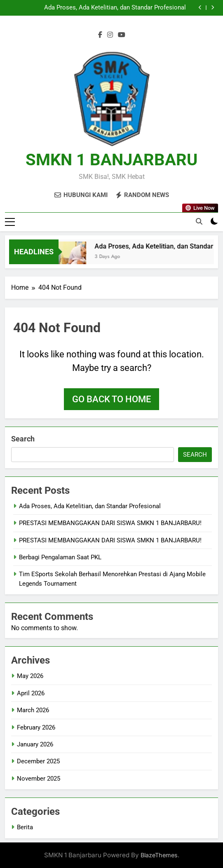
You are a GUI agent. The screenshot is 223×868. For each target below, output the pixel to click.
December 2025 (38, 761)
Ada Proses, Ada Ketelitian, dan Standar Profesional (115, 8)
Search (23, 439)
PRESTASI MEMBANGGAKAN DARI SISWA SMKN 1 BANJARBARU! (110, 523)
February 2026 (36, 727)
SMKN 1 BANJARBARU (111, 160)
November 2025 (39, 779)
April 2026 (31, 693)
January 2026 (35, 744)
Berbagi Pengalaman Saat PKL (60, 557)
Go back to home (111, 399)
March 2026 (33, 710)
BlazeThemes (159, 855)
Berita (25, 827)
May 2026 (30, 676)
